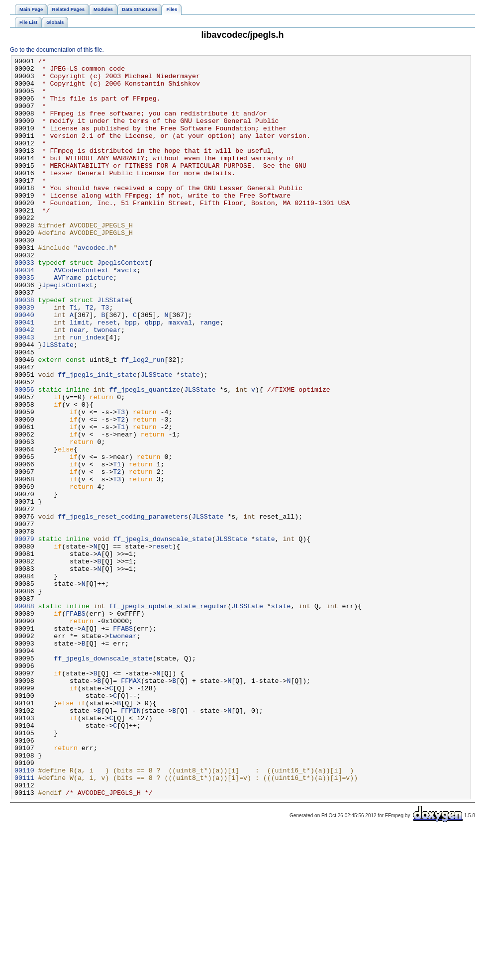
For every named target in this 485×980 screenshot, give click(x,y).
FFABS (76, 725)
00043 (24, 394)
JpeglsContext (123, 304)
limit (80, 376)
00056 (24, 456)
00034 (24, 313)
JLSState (113, 349)
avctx (127, 313)
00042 (24, 385)
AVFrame (68, 322)
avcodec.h (95, 286)
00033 (24, 304)
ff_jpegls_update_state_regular (168, 716)
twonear (107, 385)
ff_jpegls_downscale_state (162, 636)
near (78, 385)
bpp (131, 376)
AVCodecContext (81, 313)
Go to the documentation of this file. (57, 50)
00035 (24, 322)
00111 (24, 922)
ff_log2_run (143, 421)
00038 (24, 349)
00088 (24, 716)
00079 (24, 636)
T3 (105, 358)
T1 (74, 358)
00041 (24, 376)
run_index (87, 394)
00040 (24, 367)
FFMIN (131, 842)
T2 (90, 358)
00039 (24, 358)
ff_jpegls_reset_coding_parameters (123, 609)
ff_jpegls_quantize (145, 456)
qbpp (153, 376)
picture (99, 322)
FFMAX (131, 806)
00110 (24, 913)
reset (107, 376)
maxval (180, 376)
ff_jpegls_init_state (97, 438)
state (190, 438)
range (210, 376)
